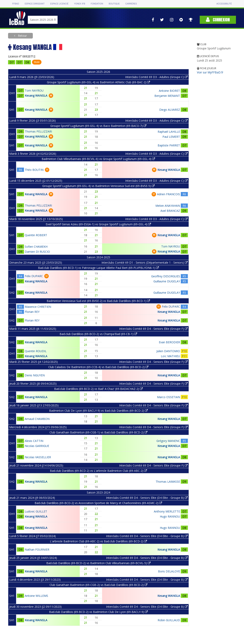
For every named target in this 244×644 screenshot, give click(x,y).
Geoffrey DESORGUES (166, 276)
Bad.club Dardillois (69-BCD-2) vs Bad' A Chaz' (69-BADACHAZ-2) (98, 389)
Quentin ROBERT (36, 235)
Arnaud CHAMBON (37, 419)
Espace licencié (59, 4)
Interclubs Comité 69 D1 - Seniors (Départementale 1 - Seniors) (145, 263)
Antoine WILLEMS (36, 596)
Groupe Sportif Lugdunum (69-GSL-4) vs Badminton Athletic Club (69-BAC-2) (98, 82)
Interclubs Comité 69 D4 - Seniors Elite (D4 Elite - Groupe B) (147, 498)
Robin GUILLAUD (169, 620)
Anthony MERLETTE (167, 511)
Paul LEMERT (171, 137)
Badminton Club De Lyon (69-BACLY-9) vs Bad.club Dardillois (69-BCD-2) (98, 411)
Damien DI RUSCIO (37, 252)
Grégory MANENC (168, 441)
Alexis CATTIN (34, 441)
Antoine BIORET (169, 91)
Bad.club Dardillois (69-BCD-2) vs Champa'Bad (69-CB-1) (98, 334)
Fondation (97, 4)
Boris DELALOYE (169, 571)
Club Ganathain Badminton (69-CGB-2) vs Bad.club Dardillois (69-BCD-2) (98, 585)
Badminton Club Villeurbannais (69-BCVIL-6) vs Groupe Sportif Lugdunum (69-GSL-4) (98, 159)
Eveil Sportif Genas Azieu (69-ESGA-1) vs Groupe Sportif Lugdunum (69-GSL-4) (98, 224)
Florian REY (32, 312)
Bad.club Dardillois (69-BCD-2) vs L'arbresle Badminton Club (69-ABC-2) (98, 471)
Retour (22, 36)
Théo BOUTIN (34, 170)
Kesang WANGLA (36, 96)
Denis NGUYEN (35, 375)
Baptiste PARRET (169, 145)
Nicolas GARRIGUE (37, 446)
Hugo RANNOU (170, 516)
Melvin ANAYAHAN (168, 206)
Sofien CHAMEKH (36, 247)
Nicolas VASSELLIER (38, 457)
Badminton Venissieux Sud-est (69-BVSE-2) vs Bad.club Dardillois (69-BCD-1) (98, 301)
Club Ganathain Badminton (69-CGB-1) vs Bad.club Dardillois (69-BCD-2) (98, 432)
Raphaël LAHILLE (169, 132)
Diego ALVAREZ (170, 110)
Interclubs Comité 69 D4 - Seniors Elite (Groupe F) (153, 329)
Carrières (131, 4)
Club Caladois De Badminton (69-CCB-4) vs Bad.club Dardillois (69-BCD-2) (98, 367)
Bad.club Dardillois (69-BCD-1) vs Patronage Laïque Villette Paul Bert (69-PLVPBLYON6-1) (98, 268)
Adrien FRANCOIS (169, 194)
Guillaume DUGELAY (167, 281)
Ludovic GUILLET (36, 511)
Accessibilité (224, 4)
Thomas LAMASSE (168, 482)
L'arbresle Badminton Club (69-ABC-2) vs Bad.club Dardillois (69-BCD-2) (98, 541)
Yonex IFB (80, 4)
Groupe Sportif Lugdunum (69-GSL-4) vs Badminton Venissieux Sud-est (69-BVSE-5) (98, 186)
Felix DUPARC (34, 276)
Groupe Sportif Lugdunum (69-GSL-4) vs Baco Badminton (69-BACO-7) (98, 126)
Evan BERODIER (169, 342)
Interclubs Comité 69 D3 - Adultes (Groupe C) (156, 77)
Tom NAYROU (34, 90)
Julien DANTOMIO (168, 351)
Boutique (114, 4)
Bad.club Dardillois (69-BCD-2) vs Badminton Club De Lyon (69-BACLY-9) (98, 612)
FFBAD (16, 4)
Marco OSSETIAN (169, 397)
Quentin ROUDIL (36, 351)
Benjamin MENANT (167, 96)
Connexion (218, 20)
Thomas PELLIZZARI (38, 131)
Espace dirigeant (35, 4)
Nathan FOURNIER (37, 550)
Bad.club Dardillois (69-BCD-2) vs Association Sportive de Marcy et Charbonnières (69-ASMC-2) (98, 503)
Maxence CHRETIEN (38, 307)
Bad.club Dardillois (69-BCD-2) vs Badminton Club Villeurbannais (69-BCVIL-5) (98, 563)
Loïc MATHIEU (170, 356)
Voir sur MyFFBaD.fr (210, 72)
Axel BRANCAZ (170, 211)
